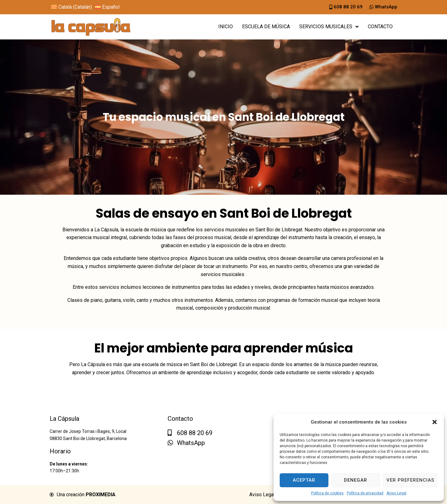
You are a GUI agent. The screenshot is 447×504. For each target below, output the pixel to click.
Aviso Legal (396, 493)
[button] (435, 422)
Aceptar (304, 480)
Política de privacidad (365, 493)
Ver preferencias (410, 480)
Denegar (356, 480)
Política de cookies (327, 493)
